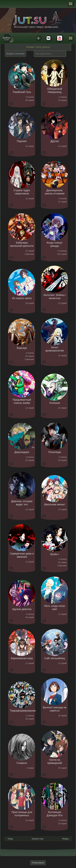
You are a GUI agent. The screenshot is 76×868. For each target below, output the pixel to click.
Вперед (65, 839)
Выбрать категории (15, 54)
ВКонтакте (48, 38)
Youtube (60, 38)
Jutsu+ (38, 38)
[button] (71, 4)
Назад (10, 839)
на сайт (7, 38)
